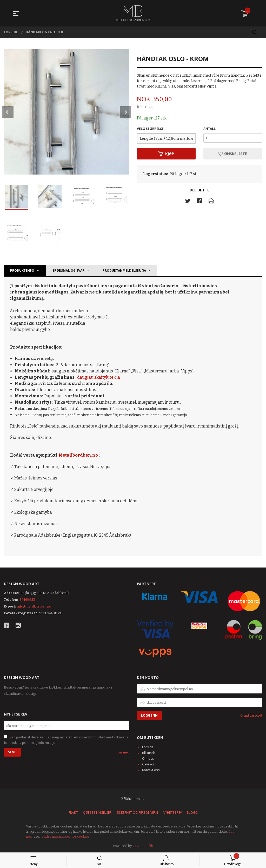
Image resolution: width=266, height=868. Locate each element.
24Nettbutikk (143, 846)
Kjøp (166, 154)
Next (125, 112)
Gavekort (149, 764)
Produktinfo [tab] (22, 271)
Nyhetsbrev (172, 813)
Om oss (148, 759)
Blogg (192, 813)
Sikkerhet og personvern (137, 813)
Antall (210, 129)
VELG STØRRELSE (150, 129)
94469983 (27, 600)
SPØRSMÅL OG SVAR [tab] (68, 271)
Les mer (123, 752)
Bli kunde (149, 753)
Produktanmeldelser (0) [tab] (124, 271)
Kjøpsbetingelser (97, 813)
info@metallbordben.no (34, 606)
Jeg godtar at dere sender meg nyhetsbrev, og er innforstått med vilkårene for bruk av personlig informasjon (66, 740)
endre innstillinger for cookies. (66, 836)
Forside (148, 747)
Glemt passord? (251, 716)
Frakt (73, 813)
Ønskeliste (233, 154)
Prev (8, 112)
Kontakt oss (151, 770)
